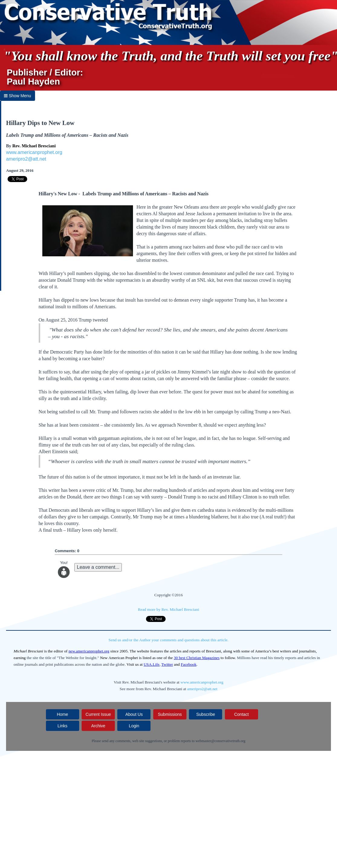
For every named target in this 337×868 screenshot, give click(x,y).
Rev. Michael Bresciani (34, 146)
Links (62, 726)
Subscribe (206, 714)
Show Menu (18, 96)
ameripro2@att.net (26, 159)
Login (134, 726)
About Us (134, 714)
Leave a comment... (98, 567)
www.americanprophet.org (34, 152)
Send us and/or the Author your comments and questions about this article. (168, 640)
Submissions (170, 714)
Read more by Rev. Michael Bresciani (168, 609)
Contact (241, 714)
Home (62, 714)
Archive (98, 726)
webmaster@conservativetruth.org (220, 741)
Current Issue (98, 714)
